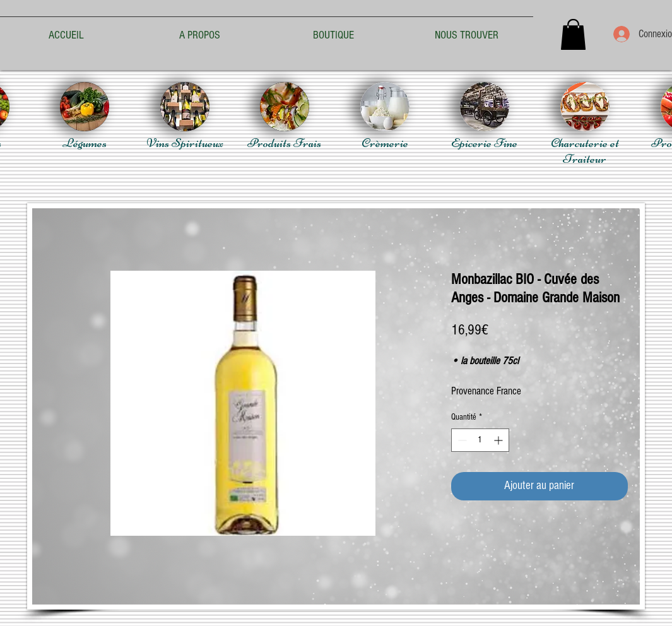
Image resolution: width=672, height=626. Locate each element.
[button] (573, 34)
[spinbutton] (480, 440)
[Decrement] (461, 440)
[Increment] (499, 440)
